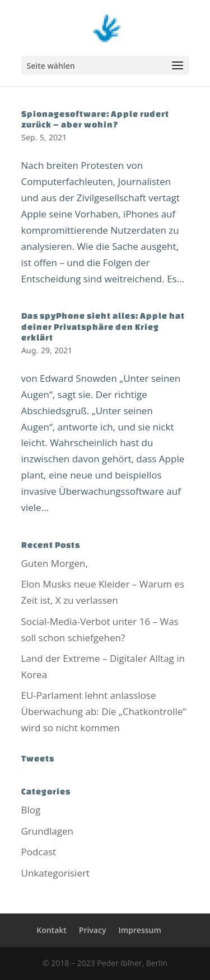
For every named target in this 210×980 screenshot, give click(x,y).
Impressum (139, 930)
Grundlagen (48, 831)
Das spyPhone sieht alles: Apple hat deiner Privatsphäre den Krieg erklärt (103, 326)
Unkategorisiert (55, 873)
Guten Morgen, (55, 563)
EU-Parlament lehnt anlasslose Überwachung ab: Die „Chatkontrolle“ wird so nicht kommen (104, 711)
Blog (31, 810)
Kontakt (52, 930)
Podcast (39, 852)
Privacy (93, 930)
